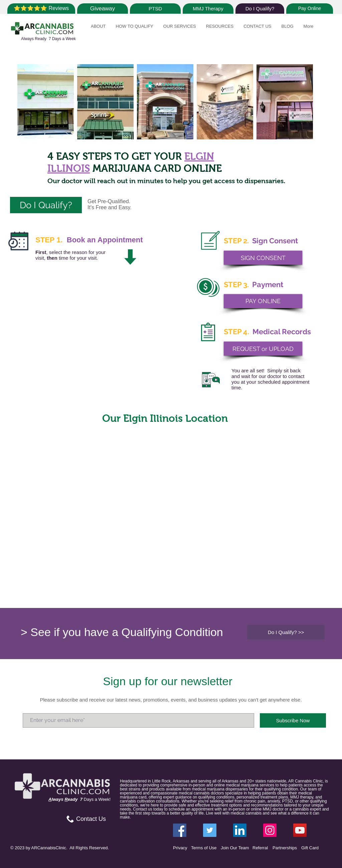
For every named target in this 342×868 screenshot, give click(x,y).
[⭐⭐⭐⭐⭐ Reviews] (41, 9)
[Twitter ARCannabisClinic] (210, 830)
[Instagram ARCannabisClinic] (270, 830)
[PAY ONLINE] (263, 301)
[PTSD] (155, 9)
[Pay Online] (310, 9)
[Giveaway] (103, 9)
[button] (98, 30)
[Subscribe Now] (293, 720)
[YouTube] (300, 830)
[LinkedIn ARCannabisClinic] (240, 830)
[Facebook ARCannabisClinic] (180, 830)
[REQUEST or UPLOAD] (263, 349)
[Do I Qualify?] (260, 9)
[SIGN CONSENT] (263, 258)
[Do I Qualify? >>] (286, 632)
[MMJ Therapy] (208, 9)
